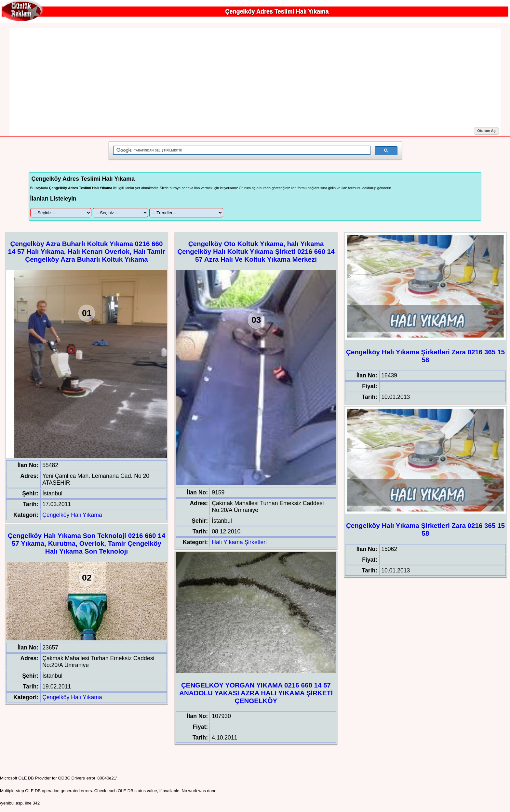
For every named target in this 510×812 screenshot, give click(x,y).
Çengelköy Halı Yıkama (72, 515)
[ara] (241, 150)
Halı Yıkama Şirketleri (239, 542)
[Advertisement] (255, 77)
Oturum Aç (486, 131)
